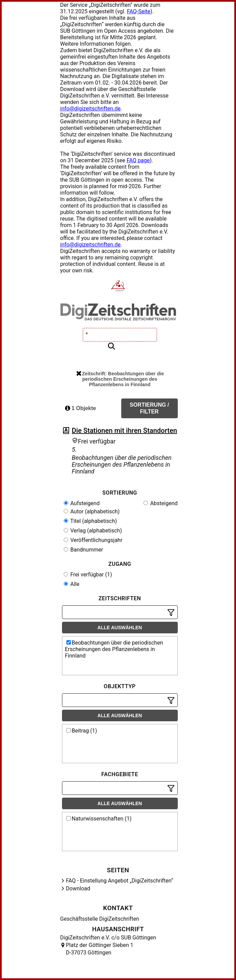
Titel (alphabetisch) (90, 521)
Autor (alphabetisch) (92, 511)
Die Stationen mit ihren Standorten (124, 431)
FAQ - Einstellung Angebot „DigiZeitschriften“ (120, 881)
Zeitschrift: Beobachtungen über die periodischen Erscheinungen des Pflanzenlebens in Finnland (120, 379)
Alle (72, 584)
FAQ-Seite (139, 11)
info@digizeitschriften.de (91, 109)
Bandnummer (83, 550)
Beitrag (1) (82, 731)
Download (78, 888)
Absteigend (161, 503)
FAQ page (138, 160)
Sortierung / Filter (150, 408)
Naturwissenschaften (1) (99, 819)
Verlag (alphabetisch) (93, 531)
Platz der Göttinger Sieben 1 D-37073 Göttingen (100, 949)
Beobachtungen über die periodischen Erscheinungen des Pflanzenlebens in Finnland (114, 649)
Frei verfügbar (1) (88, 575)
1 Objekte (81, 408)
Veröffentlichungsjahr (93, 540)
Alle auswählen (120, 628)
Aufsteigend (82, 503)
